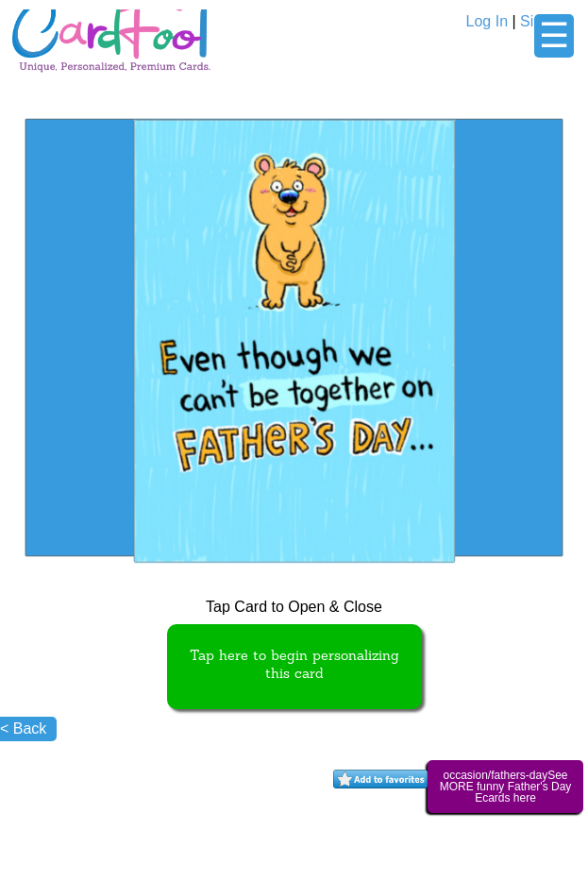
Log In (487, 21)
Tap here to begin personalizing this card (294, 666)
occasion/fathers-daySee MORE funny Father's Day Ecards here (506, 787)
